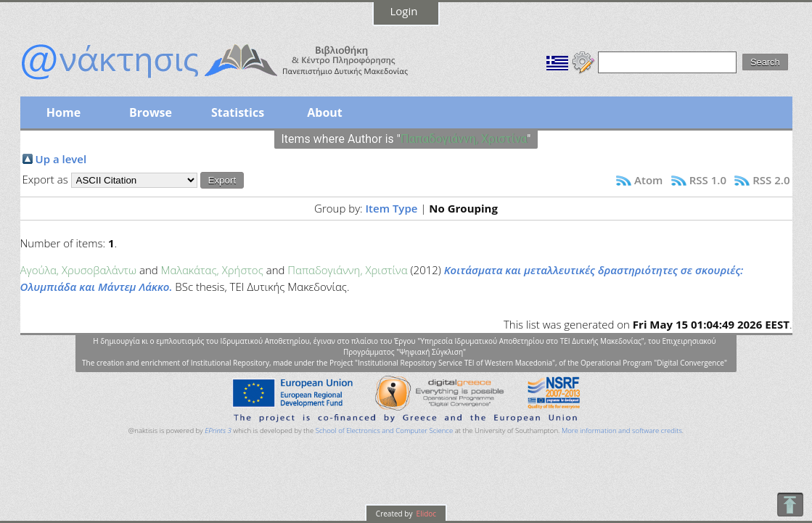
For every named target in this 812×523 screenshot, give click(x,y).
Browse (151, 112)
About (325, 112)
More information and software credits (622, 431)
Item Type (392, 208)
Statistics (238, 112)
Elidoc (425, 514)
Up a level (61, 159)
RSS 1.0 (708, 180)
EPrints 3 (218, 431)
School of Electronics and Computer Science (384, 431)
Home (63, 112)
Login (404, 11)
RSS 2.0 (771, 180)
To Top (790, 505)
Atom (648, 180)
